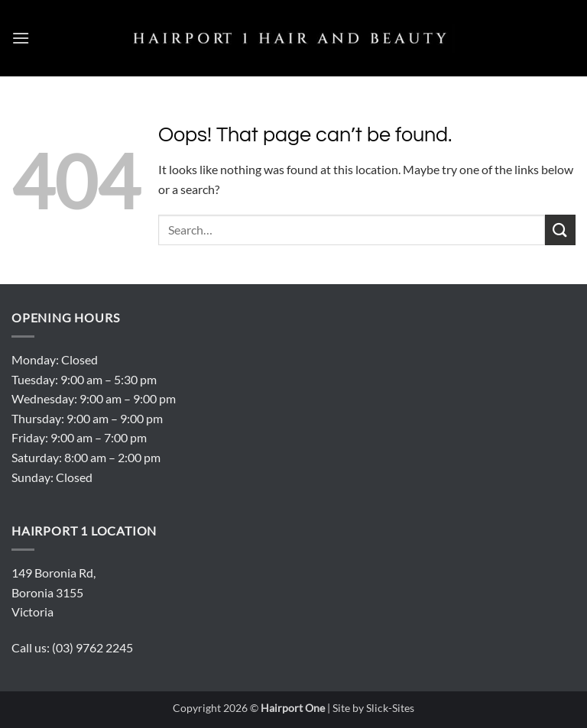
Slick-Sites (390, 708)
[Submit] (560, 230)
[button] (21, 38)
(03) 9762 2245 (92, 647)
